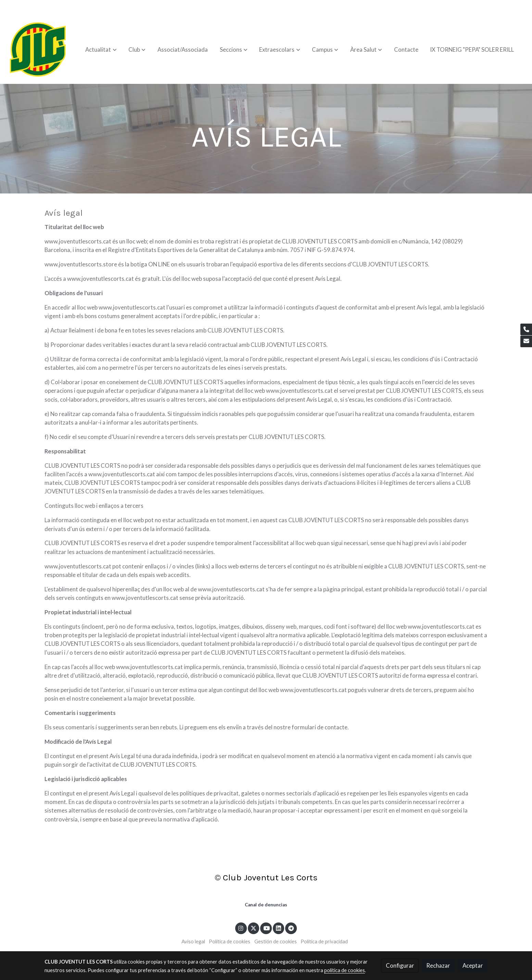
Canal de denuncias (266, 905)
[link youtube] (266, 928)
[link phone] (526, 329)
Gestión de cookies (276, 941)
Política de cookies (230, 941)
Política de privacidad (324, 941)
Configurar (400, 965)
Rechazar (438, 965)
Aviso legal (193, 941)
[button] (101, 50)
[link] (38, 50)
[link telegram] (291, 928)
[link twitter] (254, 928)
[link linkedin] (279, 928)
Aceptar (473, 965)
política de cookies (345, 970)
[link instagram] (241, 928)
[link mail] (526, 341)
